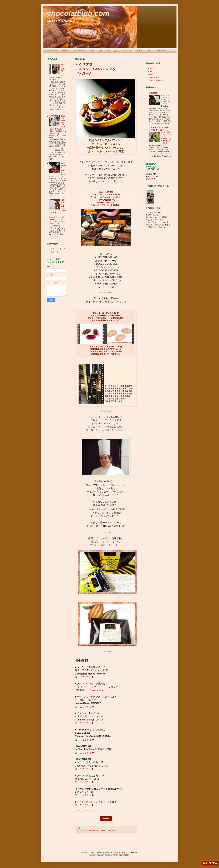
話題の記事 (153, 93)
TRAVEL (140, 50)
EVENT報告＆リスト (156, 80)
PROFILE (152, 68)
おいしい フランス (123, 50)
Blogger (126, 855)
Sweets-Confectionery (108, 830)
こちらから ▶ (87, 677)
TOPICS (66, 50)
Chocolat (88, 830)
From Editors (51, 50)
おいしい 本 (104, 50)
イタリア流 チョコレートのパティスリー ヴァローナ (97, 69)
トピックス (54, 252)
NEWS (150, 71)
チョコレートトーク (157, 50)
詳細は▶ (162, 227)
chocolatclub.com (78, 13)
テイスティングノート (84, 50)
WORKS (151, 74)
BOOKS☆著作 (154, 77)
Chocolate (96, 830)
